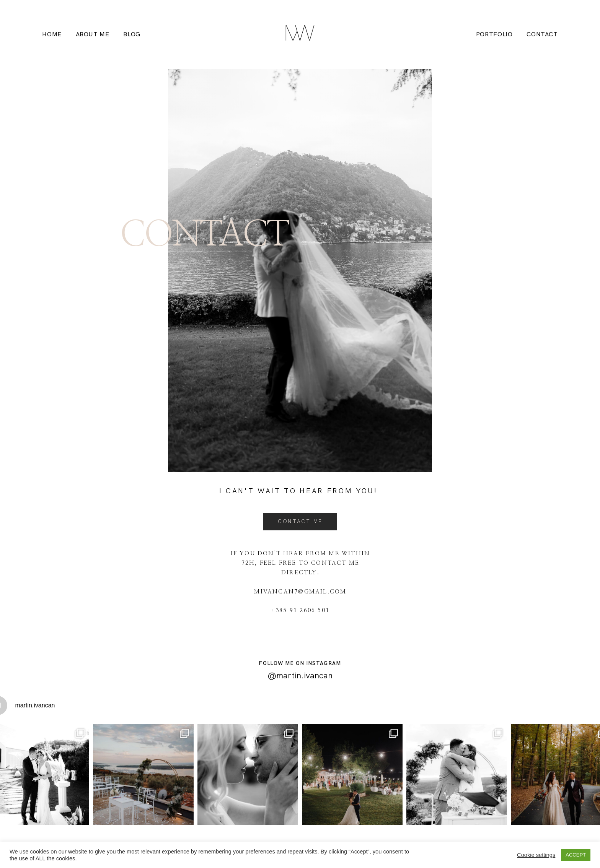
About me (93, 34)
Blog (132, 34)
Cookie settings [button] (536, 855)
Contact (542, 34)
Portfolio (494, 34)
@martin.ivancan (300, 675)
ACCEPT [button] (576, 855)
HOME (52, 34)
